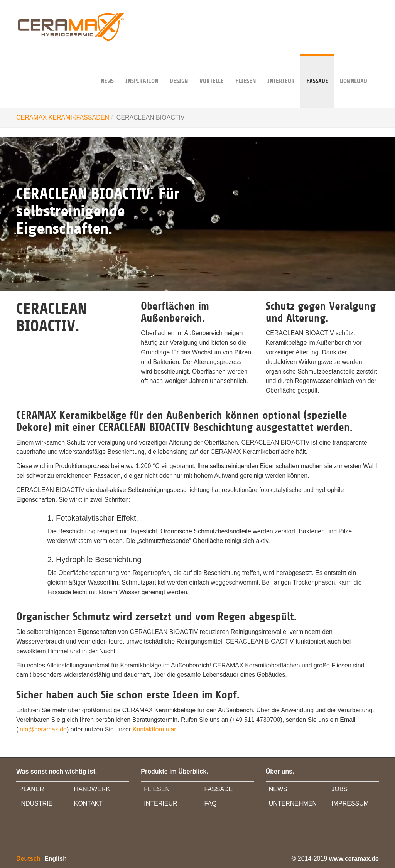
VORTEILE (212, 69)
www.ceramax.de (354, 859)
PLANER (32, 789)
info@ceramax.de (42, 729)
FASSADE (317, 69)
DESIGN (179, 69)
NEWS (107, 69)
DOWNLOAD (354, 69)
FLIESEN (157, 789)
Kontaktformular (154, 729)
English (56, 859)
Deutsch (28, 859)
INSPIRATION (142, 69)
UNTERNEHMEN (293, 803)
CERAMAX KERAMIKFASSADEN (63, 117)
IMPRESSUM (350, 803)
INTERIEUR (281, 69)
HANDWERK (92, 789)
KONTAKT (88, 803)
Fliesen (246, 69)
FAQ (210, 803)
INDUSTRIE (36, 803)
